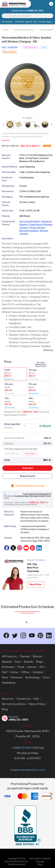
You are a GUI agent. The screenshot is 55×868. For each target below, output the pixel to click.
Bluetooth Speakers (29, 231)
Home (6, 30)
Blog (5, 709)
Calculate (30, 453)
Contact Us (23, 699)
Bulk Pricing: (10, 526)
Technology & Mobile (30, 221)
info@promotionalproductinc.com (28, 770)
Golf (5, 672)
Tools (46, 677)
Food (21, 667)
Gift (42, 667)
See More (6, 140)
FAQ (36, 699)
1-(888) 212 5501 (21, 748)
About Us (7, 699)
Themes (25, 656)
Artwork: (8, 538)
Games (32, 667)
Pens (5, 677)
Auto (35, 22)
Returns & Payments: (9, 513)
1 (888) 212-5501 (35, 11)
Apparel (29, 22)
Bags (49, 22)
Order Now (27, 468)
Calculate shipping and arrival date (21, 449)
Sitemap (40, 861)
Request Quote (27, 476)
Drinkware (8, 667)
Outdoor (38, 672)
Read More (36, 584)
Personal (16, 677)
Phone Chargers (37, 227)
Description (7, 238)
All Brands (20, 22)
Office (25, 672)
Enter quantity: (12, 426)
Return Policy (37, 704)
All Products (7, 22)
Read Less (48, 350)
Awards (42, 22)
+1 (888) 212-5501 (29, 412)
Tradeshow (9, 683)
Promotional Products (24, 30)
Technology (32, 677)
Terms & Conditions (14, 704)
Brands (37, 656)
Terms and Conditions (40, 858)
